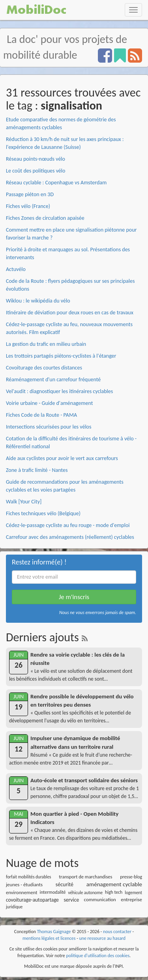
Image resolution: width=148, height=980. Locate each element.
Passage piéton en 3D (30, 194)
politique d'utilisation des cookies (98, 956)
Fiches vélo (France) (28, 206)
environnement (22, 892)
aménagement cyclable (114, 884)
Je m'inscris (74, 597)
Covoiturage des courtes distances (44, 368)
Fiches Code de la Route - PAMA (41, 415)
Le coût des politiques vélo (36, 171)
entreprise (131, 899)
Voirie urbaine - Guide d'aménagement (49, 403)
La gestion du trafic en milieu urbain (46, 344)
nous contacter (117, 932)
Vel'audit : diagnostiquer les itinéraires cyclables (59, 391)
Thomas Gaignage (54, 932)
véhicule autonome (86, 893)
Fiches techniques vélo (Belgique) (43, 513)
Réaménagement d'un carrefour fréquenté (53, 380)
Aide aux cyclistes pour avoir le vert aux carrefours (62, 458)
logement (133, 893)
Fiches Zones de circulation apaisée (45, 218)
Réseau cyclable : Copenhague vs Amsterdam (56, 183)
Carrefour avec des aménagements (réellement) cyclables (70, 537)
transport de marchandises (85, 877)
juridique (14, 907)
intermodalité (52, 892)
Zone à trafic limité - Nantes (37, 470)
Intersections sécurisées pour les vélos (49, 427)
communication (100, 899)
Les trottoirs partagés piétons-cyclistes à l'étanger (61, 356)
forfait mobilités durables (28, 877)
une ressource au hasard (102, 938)
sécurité (65, 884)
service (71, 900)
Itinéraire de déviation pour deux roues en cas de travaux (70, 313)
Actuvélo (16, 269)
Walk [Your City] (24, 502)
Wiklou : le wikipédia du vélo (38, 301)
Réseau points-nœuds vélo (36, 159)
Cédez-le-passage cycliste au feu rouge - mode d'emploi (68, 525)
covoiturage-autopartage (32, 900)
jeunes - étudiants (24, 884)
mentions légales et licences (49, 938)
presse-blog (131, 877)
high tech (114, 892)
